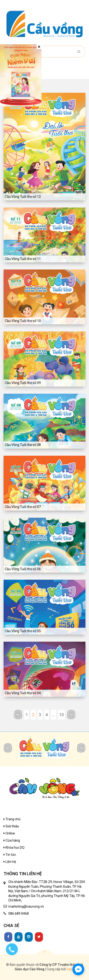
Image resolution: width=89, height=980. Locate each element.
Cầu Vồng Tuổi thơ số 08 (23, 445)
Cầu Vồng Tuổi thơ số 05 (23, 631)
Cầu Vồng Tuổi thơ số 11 (23, 259)
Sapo (70, 969)
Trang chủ (12, 819)
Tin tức (10, 855)
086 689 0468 (19, 914)
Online (9, 833)
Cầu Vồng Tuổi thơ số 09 (23, 383)
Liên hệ (10, 862)
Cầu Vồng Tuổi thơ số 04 (23, 693)
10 (61, 715)
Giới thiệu (11, 826)
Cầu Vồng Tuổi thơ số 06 (23, 569)
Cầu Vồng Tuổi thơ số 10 (23, 321)
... (53, 715)
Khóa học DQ (14, 848)
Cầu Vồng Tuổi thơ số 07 (23, 507)
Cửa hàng (12, 840)
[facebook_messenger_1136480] (78, 969)
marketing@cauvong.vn (26, 906)
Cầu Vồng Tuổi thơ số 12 (23, 197)
